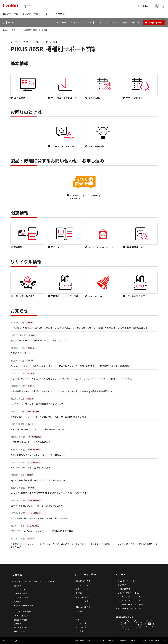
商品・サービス (82, 589)
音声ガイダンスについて (22, 353)
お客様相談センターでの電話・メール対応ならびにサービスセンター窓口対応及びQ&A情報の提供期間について (63, 391)
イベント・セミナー (84, 601)
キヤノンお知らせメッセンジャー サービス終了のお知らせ (38, 455)
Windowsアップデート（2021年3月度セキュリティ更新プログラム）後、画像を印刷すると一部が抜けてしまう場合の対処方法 (70, 366)
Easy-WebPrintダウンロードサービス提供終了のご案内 (36, 506)
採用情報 (18, 601)
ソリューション (82, 585)
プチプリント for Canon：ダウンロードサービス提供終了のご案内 (42, 531)
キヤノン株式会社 (23, 612)
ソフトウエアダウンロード (130, 600)
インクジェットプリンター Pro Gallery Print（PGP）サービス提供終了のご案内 (48, 417)
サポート (15, 30)
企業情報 (18, 586)
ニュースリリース (21, 590)
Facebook (125, 630)
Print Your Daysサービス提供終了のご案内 (31, 468)
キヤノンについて (21, 616)
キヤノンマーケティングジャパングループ (34, 581)
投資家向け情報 (21, 593)
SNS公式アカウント (125, 617)
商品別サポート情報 (127, 581)
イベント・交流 (82, 623)
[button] (10, 14)
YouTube (149, 630)
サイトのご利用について (108, 641)
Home (5, 30)
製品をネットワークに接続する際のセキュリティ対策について (40, 340)
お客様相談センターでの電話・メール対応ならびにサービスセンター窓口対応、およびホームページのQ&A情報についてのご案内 (71, 379)
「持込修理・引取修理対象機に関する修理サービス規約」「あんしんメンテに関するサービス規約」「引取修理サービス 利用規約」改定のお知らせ (79, 328)
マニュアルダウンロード (129, 597)
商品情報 (79, 611)
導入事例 (79, 593)
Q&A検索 (122, 585)
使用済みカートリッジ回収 (130, 604)
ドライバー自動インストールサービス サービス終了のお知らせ (40, 518)
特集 (78, 619)
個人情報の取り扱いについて (130, 641)
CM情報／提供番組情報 (24, 605)
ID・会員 (80, 631)
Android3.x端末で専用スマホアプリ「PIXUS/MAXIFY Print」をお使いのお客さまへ (50, 493)
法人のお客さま (83, 581)
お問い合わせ (124, 589)
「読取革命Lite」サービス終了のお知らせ (30, 442)
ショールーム (81, 627)
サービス (79, 615)
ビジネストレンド (83, 597)
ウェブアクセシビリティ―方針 (154, 641)
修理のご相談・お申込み (129, 593)
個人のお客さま (83, 607)
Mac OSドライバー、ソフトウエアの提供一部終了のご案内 (38, 429)
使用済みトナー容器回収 (129, 608)
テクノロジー (20, 631)
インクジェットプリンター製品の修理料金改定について (37, 404)
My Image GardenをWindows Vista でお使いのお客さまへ (38, 480)
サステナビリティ (21, 597)
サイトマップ (92, 641)
